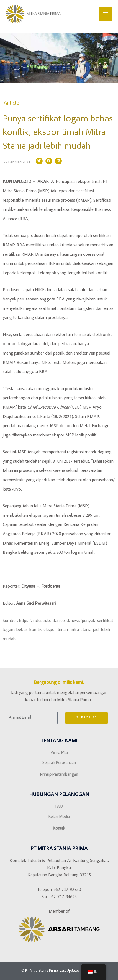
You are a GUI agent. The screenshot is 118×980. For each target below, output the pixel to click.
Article (11, 103)
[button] (39, 161)
